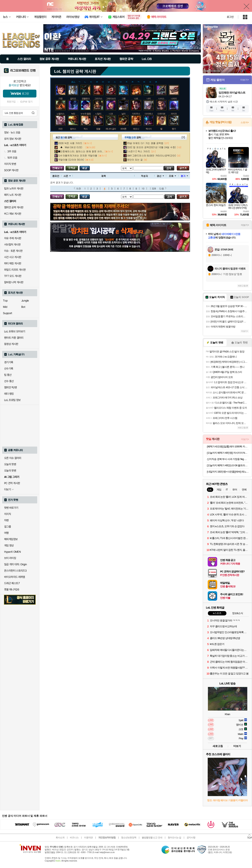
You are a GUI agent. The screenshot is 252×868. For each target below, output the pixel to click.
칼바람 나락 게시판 (14, 282)
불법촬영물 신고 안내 (152, 838)
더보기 (237, 746)
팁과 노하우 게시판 (14, 188)
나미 (149, 98)
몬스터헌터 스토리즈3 (15, 571)
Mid (5, 307)
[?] (183, 137)
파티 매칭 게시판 (13, 263)
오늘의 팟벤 (10, 471)
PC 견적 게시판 (12, 483)
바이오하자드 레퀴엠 (15, 577)
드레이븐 (161, 114)
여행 (6, 533)
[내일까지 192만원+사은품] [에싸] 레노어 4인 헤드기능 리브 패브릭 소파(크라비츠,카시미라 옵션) (228, 472)
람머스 (73, 129)
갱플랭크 (86, 98)
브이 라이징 (10, 558)
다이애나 (149, 114)
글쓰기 (183, 168)
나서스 (161, 98)
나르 (136, 98)
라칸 (60, 129)
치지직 (7, 514)
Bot (23, 307)
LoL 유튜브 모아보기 (15, 331)
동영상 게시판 (11, 344)
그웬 (123, 98)
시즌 (67, 176)
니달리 (98, 114)
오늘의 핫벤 (10, 464)
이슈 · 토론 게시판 (13, 251)
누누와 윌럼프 (87, 114)
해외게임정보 (11, 539)
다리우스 (136, 114)
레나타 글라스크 (113, 129)
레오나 (136, 129)
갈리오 (73, 98)
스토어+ (245, 122)
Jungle (25, 301)
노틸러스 (60, 114)
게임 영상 (9, 545)
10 (143, 188)
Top (5, 301)
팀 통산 (8, 375)
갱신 (160, 176)
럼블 (98, 129)
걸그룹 (7, 527)
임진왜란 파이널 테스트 (232, 93)
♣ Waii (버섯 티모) (71, 147)
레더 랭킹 (9, 394)
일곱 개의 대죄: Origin (15, 564)
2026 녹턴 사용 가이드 (70, 143)
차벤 (6, 520)
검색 (33, 113)
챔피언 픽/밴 (11, 387)
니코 (111, 114)
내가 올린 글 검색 (85, 168)
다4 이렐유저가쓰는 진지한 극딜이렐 (78, 155)
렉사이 (149, 129)
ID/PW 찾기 (26, 102)
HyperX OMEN (12, 552)
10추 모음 (11, 158)
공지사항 (191, 838)
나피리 (174, 98)
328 (154, 188)
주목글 (72, 168)
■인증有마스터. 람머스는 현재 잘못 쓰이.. (81, 151)
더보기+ (245, 80)
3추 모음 (10, 151)
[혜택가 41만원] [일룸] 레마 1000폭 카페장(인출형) (228, 446)
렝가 (174, 129)
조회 (172, 176)
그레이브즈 (111, 98)
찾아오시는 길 (174, 838)
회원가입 (11, 102)
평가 (184, 176)
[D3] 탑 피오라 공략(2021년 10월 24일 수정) (151, 147)
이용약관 (88, 838)
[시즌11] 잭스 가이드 (139, 151)
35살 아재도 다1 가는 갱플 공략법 (145, 143)
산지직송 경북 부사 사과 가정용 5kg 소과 (228, 459)
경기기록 (9, 362)
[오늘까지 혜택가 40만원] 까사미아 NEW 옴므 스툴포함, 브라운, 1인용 (228, 453)
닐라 (123, 114)
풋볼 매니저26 (12, 589)
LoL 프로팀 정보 (12, 400)
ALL (74, 81)
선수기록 (9, 369)
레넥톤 (123, 129)
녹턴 (73, 114)
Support (8, 313)
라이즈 (174, 114)
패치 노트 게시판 (13, 195)
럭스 (86, 129)
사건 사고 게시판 (13, 257)
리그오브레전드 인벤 (23, 71)
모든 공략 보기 (57, 168)
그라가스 (98, 98)
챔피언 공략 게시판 (14, 207)
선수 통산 (9, 381)
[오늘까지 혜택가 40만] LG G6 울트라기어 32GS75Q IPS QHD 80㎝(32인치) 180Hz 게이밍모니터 (228, 465)
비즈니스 (74, 838)
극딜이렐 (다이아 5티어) (71, 160)
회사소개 (60, 838)
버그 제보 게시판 (13, 214)
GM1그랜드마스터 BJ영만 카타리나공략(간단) (151, 155)
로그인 (230, 17)
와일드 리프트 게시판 (15, 270)
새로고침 (242, 286)
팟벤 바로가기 (11, 508)
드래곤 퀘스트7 (12, 583)
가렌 (60, 98)
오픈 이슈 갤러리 (13, 458)
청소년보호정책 (129, 838)
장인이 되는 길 (135, 160)
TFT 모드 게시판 (13, 276)
